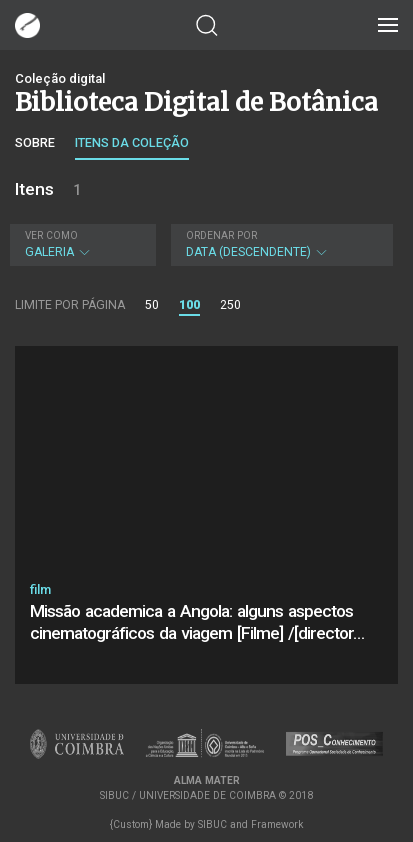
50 (152, 305)
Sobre (35, 142)
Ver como (51, 235)
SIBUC (212, 824)
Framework (277, 824)
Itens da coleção (132, 142)
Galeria (80, 244)
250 (230, 305)
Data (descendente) (279, 244)
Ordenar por (221, 235)
